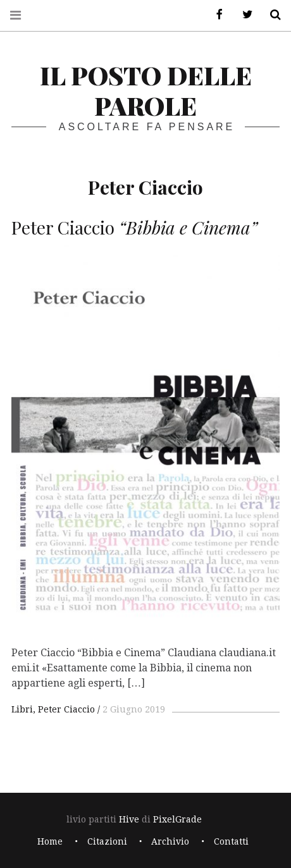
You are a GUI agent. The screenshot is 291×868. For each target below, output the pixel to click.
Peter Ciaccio (66, 709)
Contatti (231, 841)
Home (50, 841)
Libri (22, 709)
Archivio (170, 841)
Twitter (243, 15)
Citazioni (107, 841)
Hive (129, 819)
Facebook (215, 15)
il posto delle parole (146, 90)
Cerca (271, 15)
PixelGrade (177, 819)
